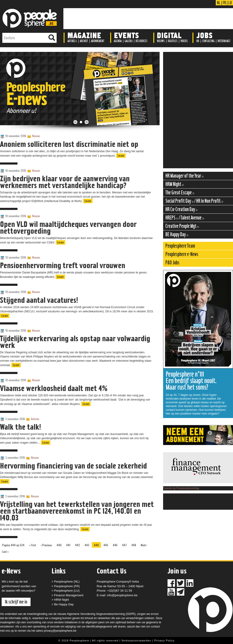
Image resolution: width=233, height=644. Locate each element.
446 (115, 545)
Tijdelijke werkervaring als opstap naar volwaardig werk (75, 342)
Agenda (118, 41)
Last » (5, 551)
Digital (169, 35)
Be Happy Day (64, 604)
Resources (142, 41)
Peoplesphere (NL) (67, 582)
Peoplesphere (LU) (67, 591)
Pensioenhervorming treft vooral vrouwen (63, 265)
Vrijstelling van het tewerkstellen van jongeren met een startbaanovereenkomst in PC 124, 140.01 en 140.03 (77, 511)
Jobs (204, 35)
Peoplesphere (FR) (67, 586)
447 (124, 545)
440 (59, 545)
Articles (35, 419)
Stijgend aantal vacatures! (39, 300)
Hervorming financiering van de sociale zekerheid (73, 466)
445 (106, 545)
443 (87, 545)
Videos (184, 41)
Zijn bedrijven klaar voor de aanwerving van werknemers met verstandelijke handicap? (65, 182)
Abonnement (98, 41)
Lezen (121, 155)
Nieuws (161, 41)
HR (198, 41)
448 (134, 545)
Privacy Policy (164, 641)
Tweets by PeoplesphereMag (181, 488)
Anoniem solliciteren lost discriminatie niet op (69, 144)
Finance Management (69, 595)
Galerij (129, 41)
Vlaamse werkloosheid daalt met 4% (54, 388)
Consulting (208, 41)
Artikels (72, 41)
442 (77, 545)
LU (230, 3)
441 (68, 545)
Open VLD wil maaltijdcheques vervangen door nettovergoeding (68, 228)
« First (33, 545)
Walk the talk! (21, 427)
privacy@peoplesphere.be (60, 631)
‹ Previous (46, 545)
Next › (144, 545)
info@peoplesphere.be (122, 595)
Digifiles (173, 41)
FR (224, 3)
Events (126, 35)
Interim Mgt (224, 41)
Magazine (84, 35)
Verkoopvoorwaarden (136, 641)
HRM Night (62, 600)
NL (219, 3)
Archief (84, 41)
